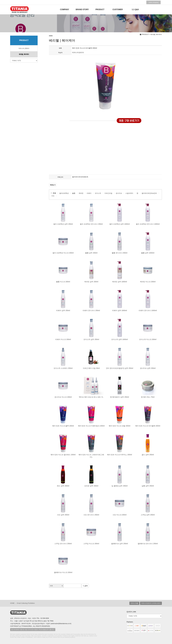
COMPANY (64, 10)
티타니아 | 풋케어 (24, 48)
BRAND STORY (82, 10)
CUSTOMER (118, 10)
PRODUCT (100, 10)
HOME (12, 603)
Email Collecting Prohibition (26, 603)
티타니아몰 (134, 603)
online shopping (153, 2)
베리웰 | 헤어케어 (24, 54)
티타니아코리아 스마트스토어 (151, 603)
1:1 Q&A (135, 10)
